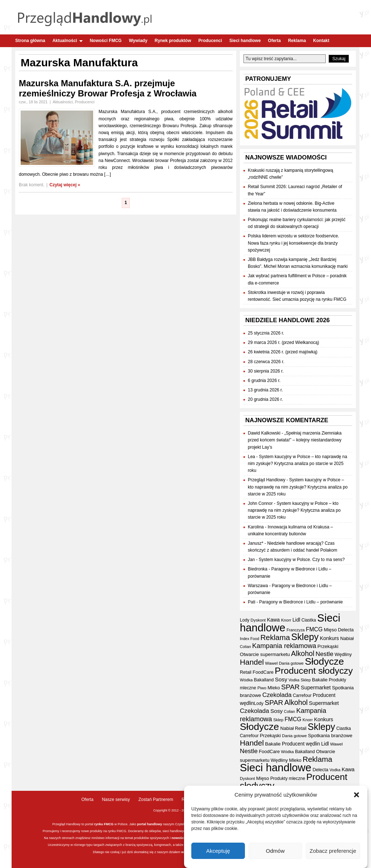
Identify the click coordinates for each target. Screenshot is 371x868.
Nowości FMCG (106, 41)
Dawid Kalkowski (264, 433)
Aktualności (68, 41)
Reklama (297, 41)
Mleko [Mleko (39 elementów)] (274, 688)
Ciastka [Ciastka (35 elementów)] (309, 620)
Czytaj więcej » (65, 185)
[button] (357, 797)
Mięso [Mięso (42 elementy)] (330, 630)
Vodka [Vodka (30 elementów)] (294, 680)
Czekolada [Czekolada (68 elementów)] (277, 695)
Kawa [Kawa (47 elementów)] (274, 620)
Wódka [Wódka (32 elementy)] (246, 680)
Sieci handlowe (245, 41)
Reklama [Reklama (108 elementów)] (275, 637)
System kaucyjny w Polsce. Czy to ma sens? (302, 560)
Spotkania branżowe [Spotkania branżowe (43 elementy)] (330, 736)
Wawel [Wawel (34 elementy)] (272, 663)
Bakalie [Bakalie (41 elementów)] (320, 680)
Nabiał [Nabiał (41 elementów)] (347, 638)
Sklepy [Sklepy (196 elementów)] (305, 637)
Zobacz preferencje (333, 853)
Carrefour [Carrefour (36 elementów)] (302, 695)
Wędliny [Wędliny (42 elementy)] (343, 654)
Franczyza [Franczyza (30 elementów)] (296, 630)
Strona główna (30, 41)
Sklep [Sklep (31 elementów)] (306, 680)
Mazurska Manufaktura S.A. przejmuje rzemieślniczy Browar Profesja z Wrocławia (108, 88)
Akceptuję (218, 853)
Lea (251, 457)
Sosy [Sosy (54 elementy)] (281, 679)
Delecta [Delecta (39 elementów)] (346, 630)
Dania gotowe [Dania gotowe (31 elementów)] (291, 663)
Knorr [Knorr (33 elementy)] (286, 620)
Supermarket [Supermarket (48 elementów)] (316, 688)
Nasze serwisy (116, 800)
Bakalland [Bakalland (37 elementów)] (264, 680)
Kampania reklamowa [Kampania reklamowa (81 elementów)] (284, 646)
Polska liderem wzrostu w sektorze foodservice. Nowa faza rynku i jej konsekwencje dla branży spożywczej (293, 243)
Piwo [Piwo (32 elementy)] (262, 688)
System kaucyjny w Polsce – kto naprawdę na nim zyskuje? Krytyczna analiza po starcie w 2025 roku (297, 464)
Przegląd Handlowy (266, 480)
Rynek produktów (173, 41)
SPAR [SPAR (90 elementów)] (290, 687)
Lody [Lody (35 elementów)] (245, 620)
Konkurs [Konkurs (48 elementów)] (330, 638)
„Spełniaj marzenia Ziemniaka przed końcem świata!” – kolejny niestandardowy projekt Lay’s (295, 440)
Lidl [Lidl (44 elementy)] (296, 620)
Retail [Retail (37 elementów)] (246, 672)
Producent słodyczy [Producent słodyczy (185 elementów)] (314, 671)
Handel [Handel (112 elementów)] (252, 662)
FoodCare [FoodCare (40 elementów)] (263, 672)
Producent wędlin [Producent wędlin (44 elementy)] (301, 744)
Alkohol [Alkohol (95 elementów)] (303, 653)
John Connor (260, 503)
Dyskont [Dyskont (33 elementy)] (258, 620)
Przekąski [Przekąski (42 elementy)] (328, 646)
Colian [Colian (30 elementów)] (245, 647)
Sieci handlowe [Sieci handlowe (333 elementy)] (276, 767)
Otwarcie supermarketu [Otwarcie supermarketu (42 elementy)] (265, 654)
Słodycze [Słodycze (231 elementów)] (324, 661)
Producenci (210, 41)
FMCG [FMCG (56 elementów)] (314, 629)
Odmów (275, 853)
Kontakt (321, 41)
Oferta (274, 41)
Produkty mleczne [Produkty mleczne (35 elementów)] (288, 778)
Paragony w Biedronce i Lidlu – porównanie (301, 602)
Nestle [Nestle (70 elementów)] (324, 654)
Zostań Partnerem (156, 800)
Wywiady (138, 41)
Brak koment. (32, 185)
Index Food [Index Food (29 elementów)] (249, 639)
